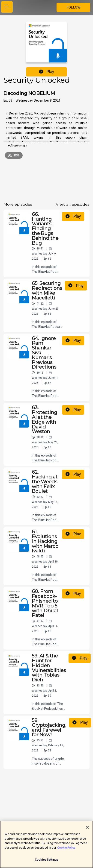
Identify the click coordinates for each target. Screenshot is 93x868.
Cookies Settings (46, 862)
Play (47, 72)
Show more (17, 146)
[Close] (87, 829)
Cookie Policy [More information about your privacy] (66, 849)
